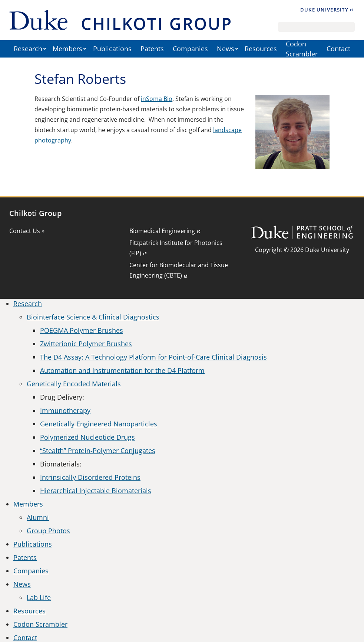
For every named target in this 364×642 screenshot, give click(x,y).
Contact (338, 49)
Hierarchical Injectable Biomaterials (96, 491)
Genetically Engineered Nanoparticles (99, 424)
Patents (152, 49)
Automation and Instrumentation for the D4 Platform (122, 370)
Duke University (324, 10)
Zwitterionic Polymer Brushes (86, 344)
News (226, 49)
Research (28, 49)
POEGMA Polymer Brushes (82, 330)
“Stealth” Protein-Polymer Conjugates (98, 451)
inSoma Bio (157, 99)
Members (67, 49)
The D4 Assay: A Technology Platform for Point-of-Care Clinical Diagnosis (153, 357)
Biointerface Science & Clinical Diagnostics (93, 317)
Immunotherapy (65, 410)
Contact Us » (27, 231)
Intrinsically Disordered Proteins (90, 477)
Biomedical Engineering (162, 231)
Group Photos (48, 531)
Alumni (38, 517)
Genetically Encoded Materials (74, 384)
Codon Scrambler (302, 49)
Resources (261, 49)
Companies (190, 49)
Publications (112, 49)
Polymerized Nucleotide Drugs (87, 437)
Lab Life (39, 597)
